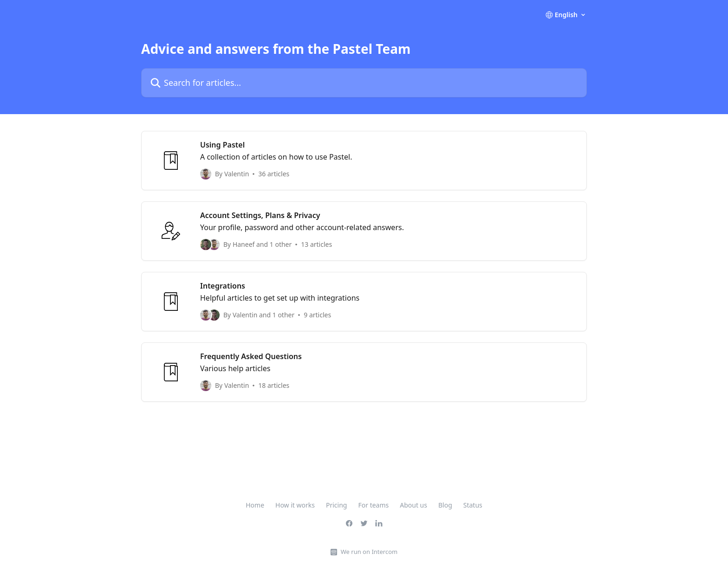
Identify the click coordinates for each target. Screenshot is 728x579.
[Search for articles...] (364, 83)
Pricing (336, 505)
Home (255, 505)
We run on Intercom (369, 552)
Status (473, 505)
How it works (295, 505)
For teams (373, 505)
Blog (445, 505)
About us (413, 505)
